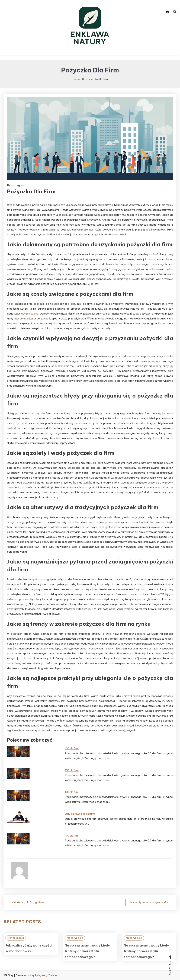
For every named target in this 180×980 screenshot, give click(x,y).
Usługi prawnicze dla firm (80, 814)
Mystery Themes (48, 975)
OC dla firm (72, 748)
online (76, 522)
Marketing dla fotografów (29, 902)
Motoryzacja (16, 945)
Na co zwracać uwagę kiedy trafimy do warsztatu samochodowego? (87, 959)
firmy (30, 269)
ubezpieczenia (30, 314)
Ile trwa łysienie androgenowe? (148, 902)
